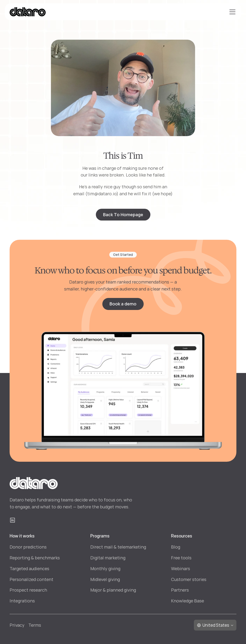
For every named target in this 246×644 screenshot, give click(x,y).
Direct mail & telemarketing (118, 547)
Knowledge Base (188, 601)
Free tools (181, 558)
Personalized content (31, 579)
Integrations (22, 601)
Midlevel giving (105, 579)
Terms (35, 625)
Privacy (17, 625)
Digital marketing (108, 558)
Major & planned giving (113, 590)
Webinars (181, 568)
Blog (176, 547)
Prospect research (28, 590)
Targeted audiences (29, 568)
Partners (180, 590)
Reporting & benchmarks (35, 558)
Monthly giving (105, 568)
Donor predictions (28, 547)
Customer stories (189, 579)
